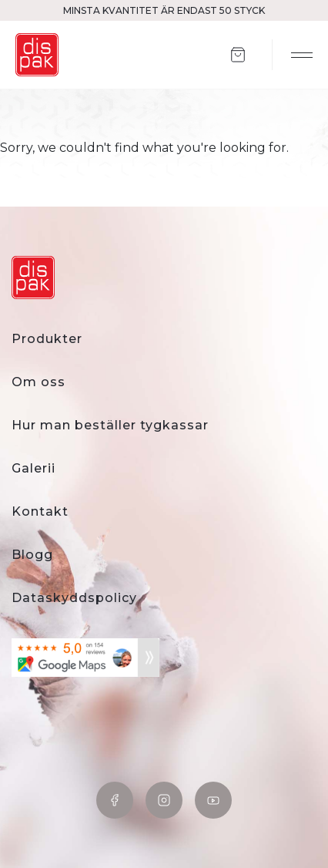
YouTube (213, 800)
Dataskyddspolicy (74, 598)
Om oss (38, 382)
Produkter (47, 339)
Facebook (115, 800)
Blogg (32, 555)
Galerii (33, 468)
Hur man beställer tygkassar (110, 425)
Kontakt (40, 511)
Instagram (164, 800)
